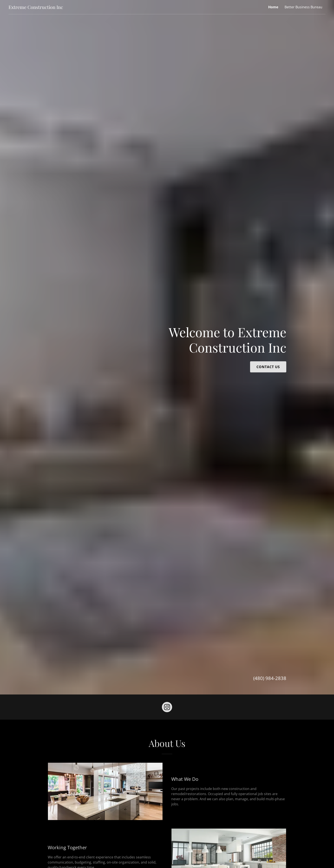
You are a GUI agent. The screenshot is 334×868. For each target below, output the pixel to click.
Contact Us (268, 367)
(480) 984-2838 (270, 678)
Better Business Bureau (303, 7)
